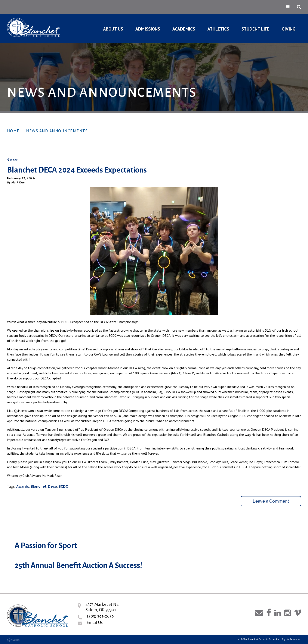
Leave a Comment (271, 501)
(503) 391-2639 (100, 616)
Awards (23, 487)
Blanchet (38, 487)
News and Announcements (57, 131)
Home (13, 131)
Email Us (95, 622)
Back (12, 160)
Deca (53, 487)
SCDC (63, 487)
